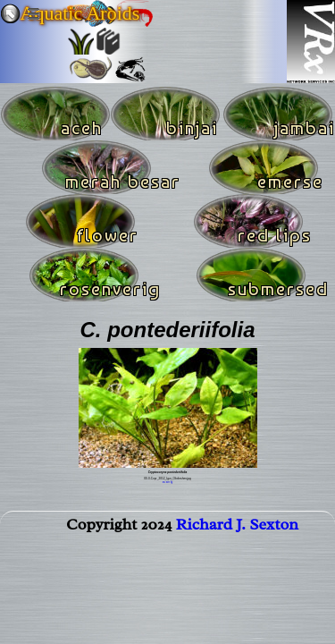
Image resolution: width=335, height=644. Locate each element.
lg (172, 482)
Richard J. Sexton (237, 524)
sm (168, 482)
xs (164, 482)
